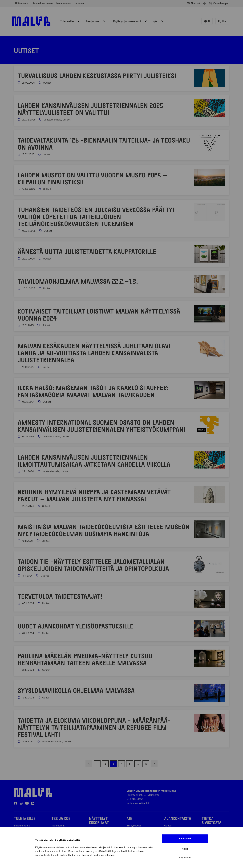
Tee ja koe (97, 21)
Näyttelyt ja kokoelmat (131, 21)
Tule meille (72, 21)
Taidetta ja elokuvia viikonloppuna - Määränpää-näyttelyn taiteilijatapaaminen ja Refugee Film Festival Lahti (94, 727)
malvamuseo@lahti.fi (138, 803)
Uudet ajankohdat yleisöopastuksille (76, 626)
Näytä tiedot (185, 858)
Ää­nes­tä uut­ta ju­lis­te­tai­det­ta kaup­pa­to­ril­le (87, 251)
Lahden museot (64, 3)
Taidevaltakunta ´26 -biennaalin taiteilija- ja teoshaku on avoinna (104, 143)
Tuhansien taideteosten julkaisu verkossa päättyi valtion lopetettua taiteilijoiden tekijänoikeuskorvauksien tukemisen (96, 217)
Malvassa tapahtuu (52, 742)
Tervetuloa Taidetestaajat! (61, 596)
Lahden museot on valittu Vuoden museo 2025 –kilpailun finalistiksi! (92, 178)
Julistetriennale (53, 120)
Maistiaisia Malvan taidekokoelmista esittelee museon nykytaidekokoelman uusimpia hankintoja (104, 530)
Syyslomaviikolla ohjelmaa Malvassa (76, 690)
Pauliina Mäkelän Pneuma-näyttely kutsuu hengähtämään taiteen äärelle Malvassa (85, 659)
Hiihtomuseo (22, 3)
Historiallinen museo (42, 3)
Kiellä (185, 849)
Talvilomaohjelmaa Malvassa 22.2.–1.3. (78, 281)
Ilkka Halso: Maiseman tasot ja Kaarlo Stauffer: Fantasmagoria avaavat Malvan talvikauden (93, 391)
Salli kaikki (185, 839)
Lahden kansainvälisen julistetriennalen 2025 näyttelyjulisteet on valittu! (90, 109)
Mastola (80, 3)
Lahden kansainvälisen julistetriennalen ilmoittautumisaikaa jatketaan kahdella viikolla (94, 461)
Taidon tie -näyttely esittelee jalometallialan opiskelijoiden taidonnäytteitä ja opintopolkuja (93, 565)
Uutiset (47, 83)
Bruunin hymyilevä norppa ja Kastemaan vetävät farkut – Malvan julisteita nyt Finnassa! (94, 495)
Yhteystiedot (134, 826)
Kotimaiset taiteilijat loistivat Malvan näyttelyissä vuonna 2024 (99, 314)
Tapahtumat (58, 826)
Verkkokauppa (218, 3)
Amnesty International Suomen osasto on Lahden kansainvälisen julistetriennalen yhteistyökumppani (102, 426)
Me (160, 21)
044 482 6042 (135, 799)
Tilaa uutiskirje (196, 3)
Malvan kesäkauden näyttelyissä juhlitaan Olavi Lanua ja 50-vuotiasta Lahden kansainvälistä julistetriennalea (94, 353)
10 (146, 764)
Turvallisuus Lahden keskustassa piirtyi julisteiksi (97, 75)
